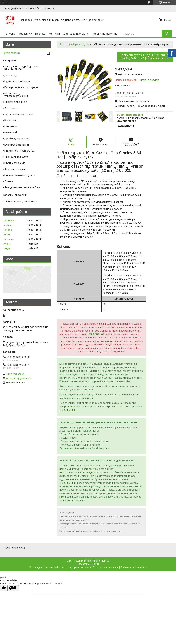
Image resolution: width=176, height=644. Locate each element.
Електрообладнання (17, 145)
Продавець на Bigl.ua (88, 564)
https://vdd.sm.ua (115, 407)
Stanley (9, 181)
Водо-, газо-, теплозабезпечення (16, 95)
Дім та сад (11, 75)
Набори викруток (79, 44)
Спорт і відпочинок (16, 102)
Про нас (40, 34)
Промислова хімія (15, 163)
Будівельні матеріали (17, 81)
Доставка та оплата (76, 34)
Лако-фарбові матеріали (19, 114)
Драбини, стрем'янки (17, 139)
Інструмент (11, 60)
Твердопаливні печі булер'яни (22, 187)
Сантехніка (11, 126)
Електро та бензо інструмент (22, 87)
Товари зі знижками (15, 195)
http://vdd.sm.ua (15, 374)
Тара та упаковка (15, 169)
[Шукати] (167, 34)
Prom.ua (105, 561)
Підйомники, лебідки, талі (20, 151)
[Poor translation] (13, 588)
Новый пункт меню (15, 548)
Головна (10, 34)
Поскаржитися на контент (106, 567)
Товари (23, 34)
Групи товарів (11, 53)
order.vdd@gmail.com (19, 378)
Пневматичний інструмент (20, 175)
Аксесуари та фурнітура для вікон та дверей (21, 68)
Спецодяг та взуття (16, 157)
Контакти (54, 34)
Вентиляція (11, 132)
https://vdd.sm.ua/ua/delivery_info (77, 472)
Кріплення (10, 120)
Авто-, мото (11, 108)
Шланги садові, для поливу (20, 201)
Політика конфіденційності (134, 567)
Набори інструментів (104, 34)
